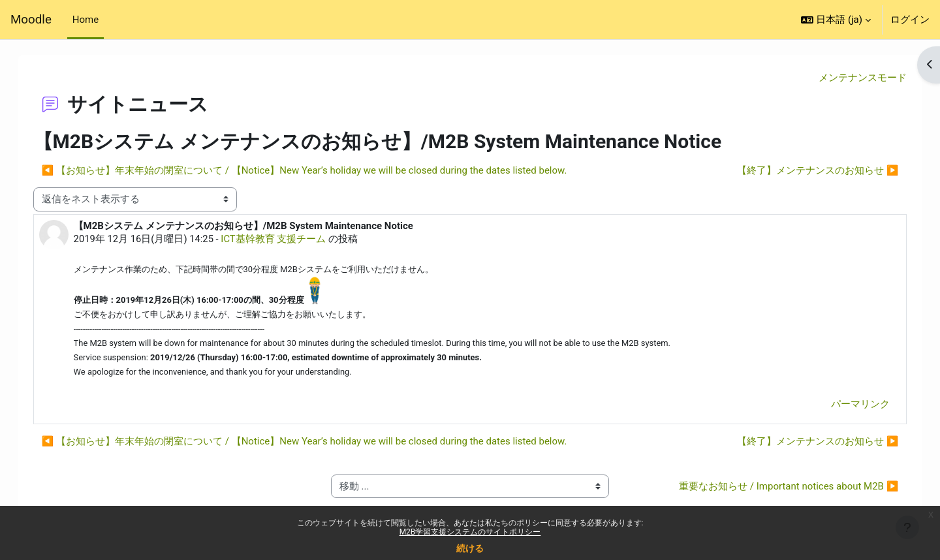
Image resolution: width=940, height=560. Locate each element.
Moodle (31, 20)
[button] (836, 20)
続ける (470, 548)
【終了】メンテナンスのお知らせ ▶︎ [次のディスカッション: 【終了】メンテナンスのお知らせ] (805, 171)
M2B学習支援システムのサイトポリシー (470, 532)
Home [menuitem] (86, 20)
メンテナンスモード (850, 78)
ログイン (910, 20)
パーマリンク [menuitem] (847, 406)
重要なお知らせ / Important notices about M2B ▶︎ (775, 488)
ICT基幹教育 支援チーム (288, 239)
